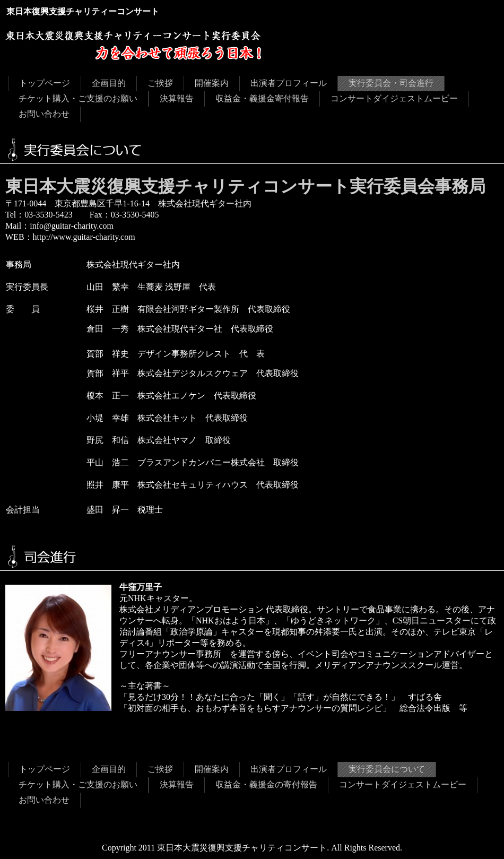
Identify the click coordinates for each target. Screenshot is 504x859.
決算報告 (177, 98)
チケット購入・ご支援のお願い (78, 98)
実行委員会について (387, 769)
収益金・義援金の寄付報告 (266, 784)
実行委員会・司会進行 (391, 83)
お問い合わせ (44, 114)
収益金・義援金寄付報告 (262, 98)
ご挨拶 (160, 83)
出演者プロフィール (289, 83)
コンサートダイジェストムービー (394, 98)
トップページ (45, 83)
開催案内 (212, 83)
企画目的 (109, 83)
